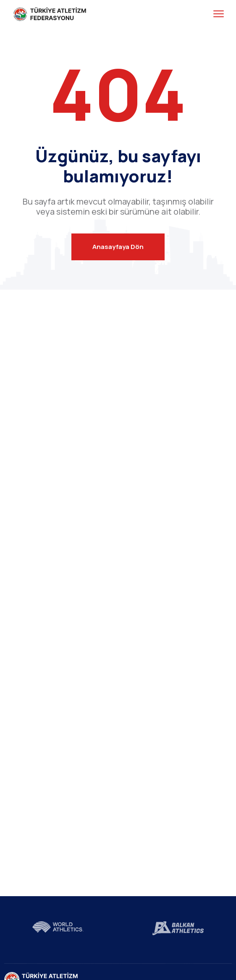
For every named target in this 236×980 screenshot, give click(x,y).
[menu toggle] (219, 14)
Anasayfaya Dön (118, 247)
